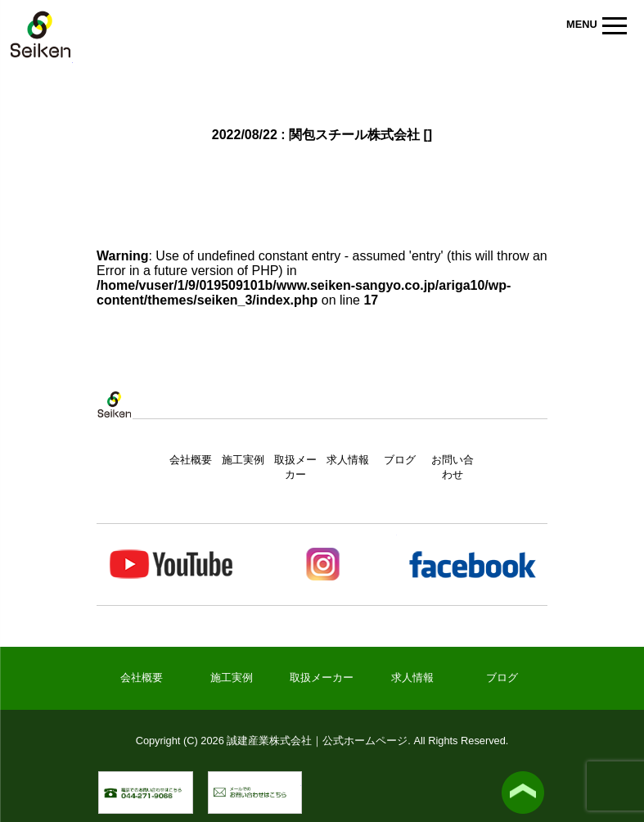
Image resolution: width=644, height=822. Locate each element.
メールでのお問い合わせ (302, 780)
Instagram (321, 565)
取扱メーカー (322, 677)
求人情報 (348, 460)
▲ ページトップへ (523, 793)
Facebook (472, 565)
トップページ (115, 421)
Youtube (171, 565)
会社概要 (191, 460)
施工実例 (243, 460)
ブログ (400, 460)
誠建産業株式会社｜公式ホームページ (41, 37)
